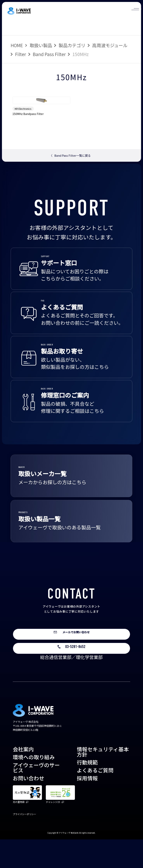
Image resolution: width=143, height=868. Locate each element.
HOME (17, 45)
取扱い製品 (41, 45)
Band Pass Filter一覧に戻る (70, 176)
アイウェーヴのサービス (36, 796)
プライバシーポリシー (24, 843)
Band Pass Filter (49, 54)
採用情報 (87, 807)
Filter (21, 54)
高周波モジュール (110, 45)
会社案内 (23, 778)
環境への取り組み (34, 786)
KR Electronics (23, 129)
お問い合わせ (29, 807)
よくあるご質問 (95, 799)
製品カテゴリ (72, 45)
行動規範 (87, 791)
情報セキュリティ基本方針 (103, 780)
